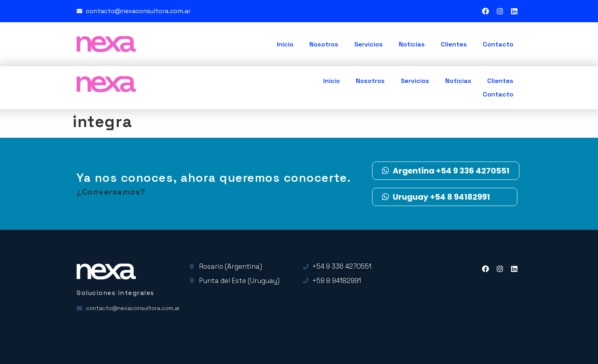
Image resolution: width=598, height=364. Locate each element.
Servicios (368, 44)
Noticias (412, 44)
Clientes (454, 44)
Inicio (285, 44)
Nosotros (324, 44)
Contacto (498, 44)
